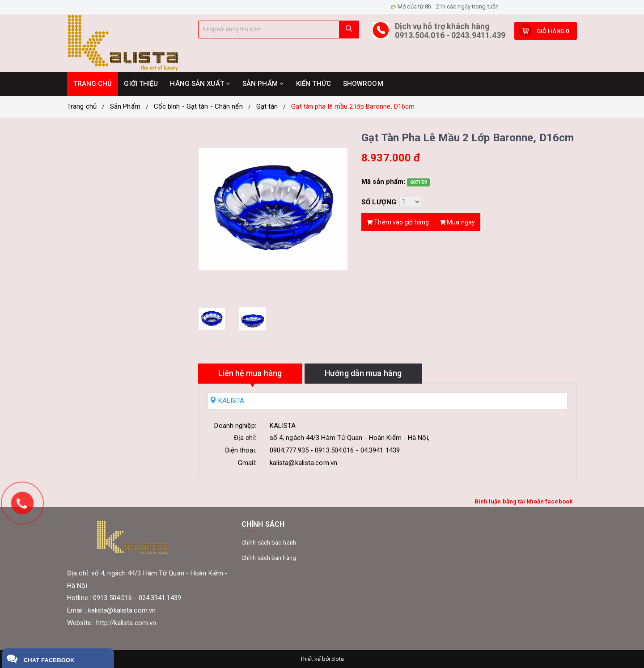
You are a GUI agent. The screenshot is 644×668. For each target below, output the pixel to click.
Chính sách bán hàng (269, 558)
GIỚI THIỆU (141, 84)
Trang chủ (82, 106)
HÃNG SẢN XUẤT (200, 84)
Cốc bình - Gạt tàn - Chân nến (198, 106)
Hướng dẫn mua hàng (363, 373)
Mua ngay (457, 222)
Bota (337, 659)
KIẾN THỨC (314, 84)
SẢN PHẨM (263, 84)
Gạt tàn (267, 106)
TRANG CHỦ (93, 84)
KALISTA (227, 401)
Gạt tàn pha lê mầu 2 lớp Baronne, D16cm (353, 106)
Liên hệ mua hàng (250, 373)
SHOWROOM (363, 84)
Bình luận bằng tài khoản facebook (523, 501)
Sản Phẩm (125, 106)
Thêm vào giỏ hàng (398, 222)
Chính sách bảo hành (269, 543)
